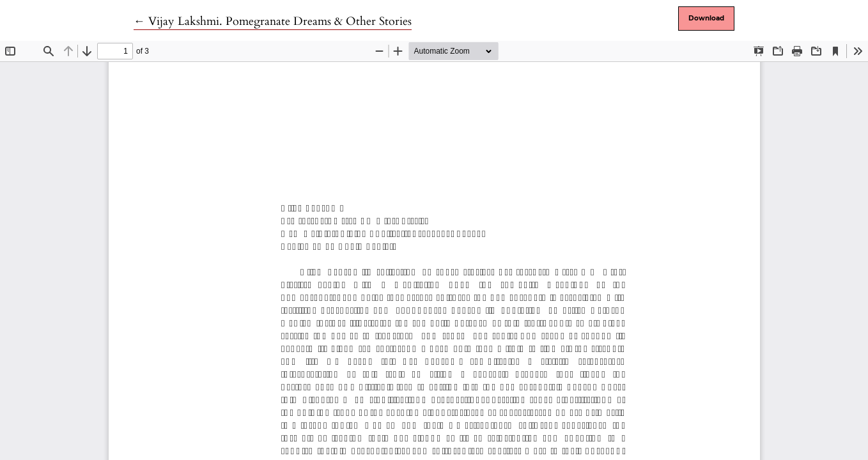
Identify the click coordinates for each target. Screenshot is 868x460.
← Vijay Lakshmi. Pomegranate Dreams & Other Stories (273, 21)
